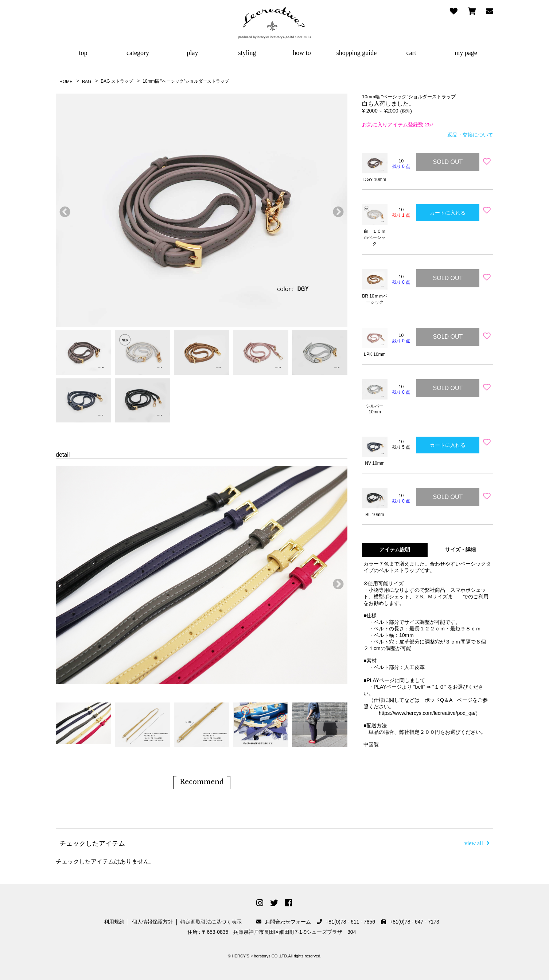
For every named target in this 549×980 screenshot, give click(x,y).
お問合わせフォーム (284, 922)
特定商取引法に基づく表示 (211, 922)
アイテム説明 (395, 550)
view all (477, 843)
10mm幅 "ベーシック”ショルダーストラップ (186, 81)
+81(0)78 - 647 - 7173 (410, 922)
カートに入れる (448, 213)
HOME (66, 82)
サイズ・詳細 (460, 550)
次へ (336, 210)
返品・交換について (470, 135)
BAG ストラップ (117, 81)
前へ (63, 210)
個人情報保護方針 (152, 922)
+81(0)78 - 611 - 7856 (346, 922)
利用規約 (114, 922)
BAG (87, 82)
